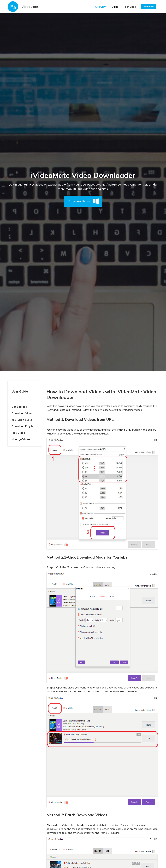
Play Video (18, 433)
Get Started (19, 407)
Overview (101, 7)
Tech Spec (130, 7)
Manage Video (21, 439)
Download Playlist (23, 426)
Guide (115, 7)
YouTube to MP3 (22, 420)
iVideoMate (29, 7)
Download (148, 7)
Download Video (22, 413)
